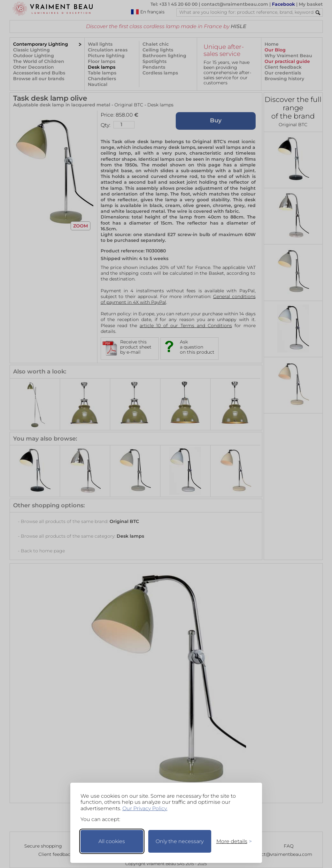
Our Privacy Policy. (145, 808)
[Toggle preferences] (231, 841)
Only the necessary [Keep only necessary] (180, 841)
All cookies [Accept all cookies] (112, 841)
